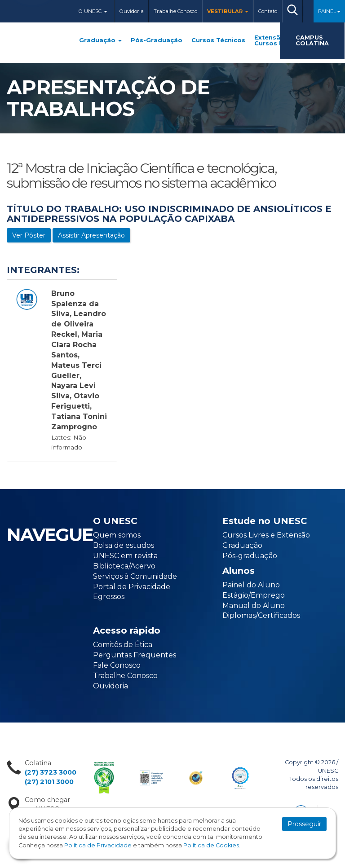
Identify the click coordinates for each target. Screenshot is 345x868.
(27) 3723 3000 (51, 772)
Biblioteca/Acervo (124, 566)
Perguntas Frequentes (135, 655)
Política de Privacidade (98, 845)
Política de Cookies (211, 845)
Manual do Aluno (254, 606)
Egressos (109, 597)
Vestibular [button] (228, 11)
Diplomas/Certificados (261, 615)
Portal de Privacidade (132, 587)
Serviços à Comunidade (135, 576)
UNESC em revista (125, 556)
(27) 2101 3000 (49, 782)
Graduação (100, 41)
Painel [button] (329, 11)
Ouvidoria (132, 11)
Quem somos (117, 535)
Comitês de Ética (123, 645)
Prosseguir (304, 824)
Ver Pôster (29, 235)
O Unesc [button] (93, 11)
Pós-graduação (250, 556)
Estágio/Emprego (254, 595)
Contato (268, 11)
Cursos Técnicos (218, 41)
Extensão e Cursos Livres (276, 41)
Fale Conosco (117, 665)
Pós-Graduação (157, 41)
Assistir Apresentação (91, 235)
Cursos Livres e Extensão (266, 535)
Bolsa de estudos (124, 545)
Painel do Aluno (251, 585)
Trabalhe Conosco (175, 11)
